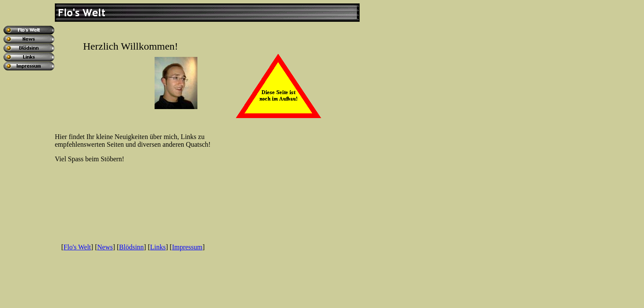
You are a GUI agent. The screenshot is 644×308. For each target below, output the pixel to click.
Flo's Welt (77, 247)
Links (158, 247)
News (105, 247)
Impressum (187, 247)
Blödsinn (131, 247)
